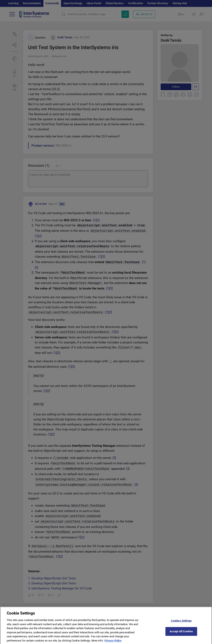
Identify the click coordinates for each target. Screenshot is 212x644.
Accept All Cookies (181, 634)
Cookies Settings (181, 623)
